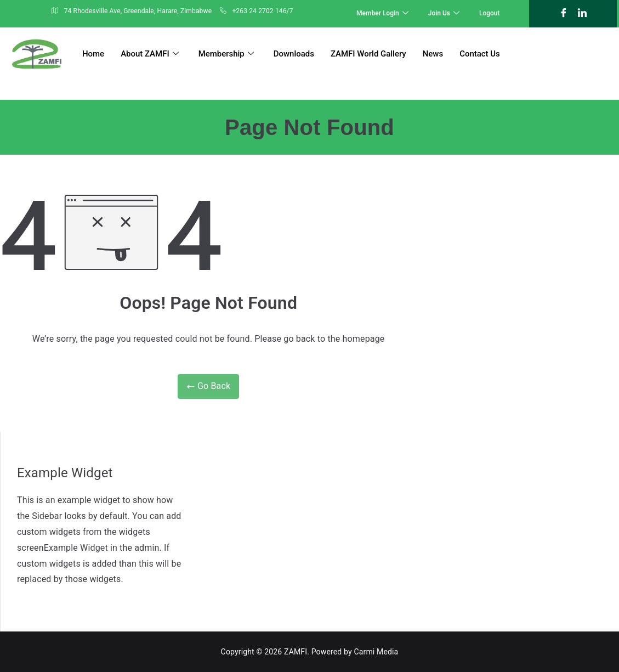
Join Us (444, 14)
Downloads (294, 54)
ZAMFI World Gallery (369, 54)
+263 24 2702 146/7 (256, 12)
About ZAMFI (150, 54)
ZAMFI (296, 652)
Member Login (382, 14)
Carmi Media (376, 652)
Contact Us (480, 54)
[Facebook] (564, 14)
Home (93, 54)
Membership (226, 54)
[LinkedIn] (582, 14)
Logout (490, 13)
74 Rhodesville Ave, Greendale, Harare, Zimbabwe (132, 12)
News (434, 54)
